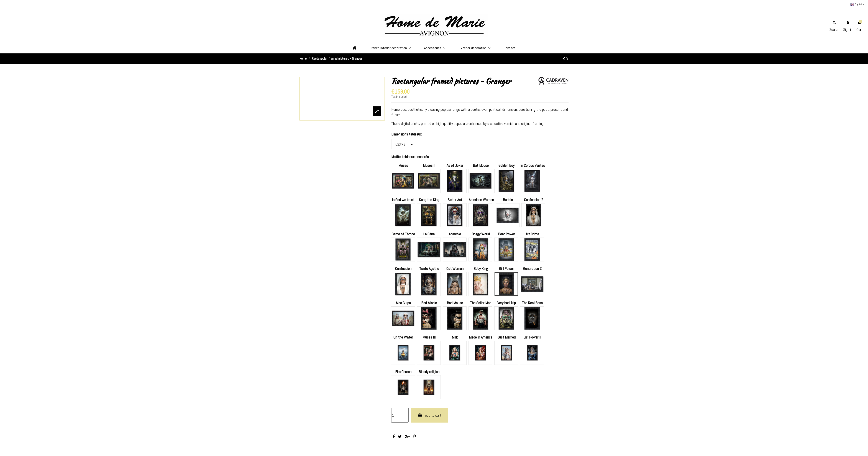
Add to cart (429, 415)
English (858, 4)
